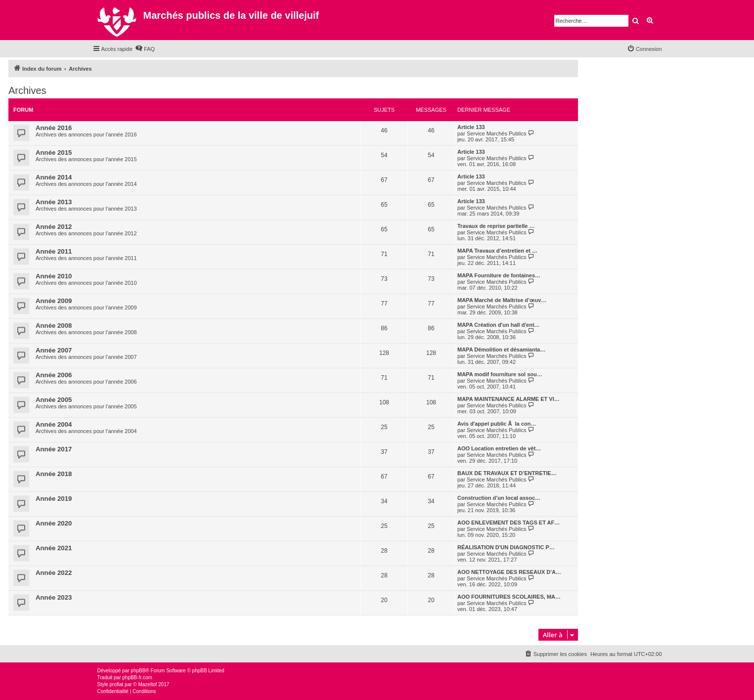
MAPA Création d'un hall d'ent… (499, 325)
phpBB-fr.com (137, 678)
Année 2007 (54, 350)
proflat (117, 684)
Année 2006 (54, 375)
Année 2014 (54, 177)
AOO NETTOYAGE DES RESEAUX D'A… (509, 572)
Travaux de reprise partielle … (496, 226)
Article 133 (471, 127)
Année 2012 (54, 227)
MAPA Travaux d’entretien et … (497, 251)
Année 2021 (54, 548)
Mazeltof (147, 684)
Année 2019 (54, 499)
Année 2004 (54, 424)
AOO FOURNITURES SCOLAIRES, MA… (509, 597)
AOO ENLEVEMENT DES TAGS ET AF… (509, 523)
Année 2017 (54, 449)
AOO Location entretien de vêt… (499, 448)
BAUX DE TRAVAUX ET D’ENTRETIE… (507, 473)
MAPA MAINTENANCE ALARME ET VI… (509, 399)
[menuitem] (145, 49)
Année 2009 (54, 301)
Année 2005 (54, 400)
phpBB (138, 671)
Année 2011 (54, 251)
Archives (27, 90)
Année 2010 (54, 276)
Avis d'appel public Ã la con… (497, 424)
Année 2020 (54, 523)
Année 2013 (54, 202)
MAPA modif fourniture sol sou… (500, 374)
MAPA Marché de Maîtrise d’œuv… (502, 300)
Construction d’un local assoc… (499, 498)
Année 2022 (54, 573)
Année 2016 (54, 128)
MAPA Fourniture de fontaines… (499, 275)
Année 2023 (54, 597)
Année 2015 (54, 153)
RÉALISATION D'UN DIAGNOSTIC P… (506, 547)
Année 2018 (54, 474)
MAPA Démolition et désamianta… (501, 350)
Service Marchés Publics (496, 133)
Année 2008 (54, 326)
